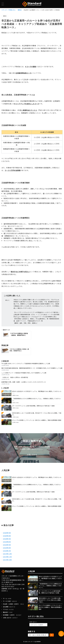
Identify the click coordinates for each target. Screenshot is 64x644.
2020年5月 (7, 533)
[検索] (52, 635)
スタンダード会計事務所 (34, 642)
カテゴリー (33, 622)
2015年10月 (7, 560)
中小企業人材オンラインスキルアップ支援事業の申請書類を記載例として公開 (26, 364)
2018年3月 (7, 539)
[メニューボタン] (3, 4)
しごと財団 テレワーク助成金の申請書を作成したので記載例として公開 (24, 373)
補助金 (5, 16)
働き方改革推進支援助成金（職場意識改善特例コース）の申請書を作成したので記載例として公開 (32, 368)
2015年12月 (7, 554)
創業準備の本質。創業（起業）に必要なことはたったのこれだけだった (24, 382)
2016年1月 (7, 551)
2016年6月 (7, 542)
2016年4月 (7, 548)
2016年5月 (7, 545)
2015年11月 (7, 557)
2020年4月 (7, 536)
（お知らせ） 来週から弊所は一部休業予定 (15, 377)
